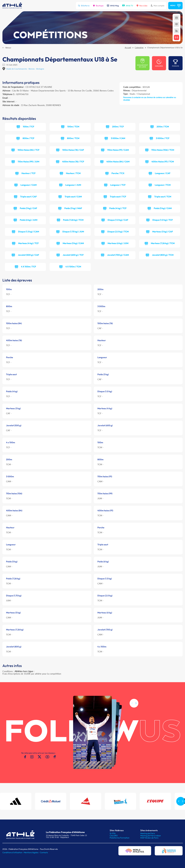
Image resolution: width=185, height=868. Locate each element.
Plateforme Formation (120, 838)
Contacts (44, 852)
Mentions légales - (32, 852)
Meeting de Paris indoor (151, 836)
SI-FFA (113, 833)
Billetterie (84, 6)
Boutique (98, 6)
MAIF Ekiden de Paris (149, 838)
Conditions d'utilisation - (13, 852)
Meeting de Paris (148, 833)
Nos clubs (142, 6)
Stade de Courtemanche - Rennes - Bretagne (25, 69)
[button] (136, 714)
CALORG (114, 836)
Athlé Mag (113, 6)
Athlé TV (128, 6)
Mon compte (158, 6)
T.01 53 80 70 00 (52, 837)
